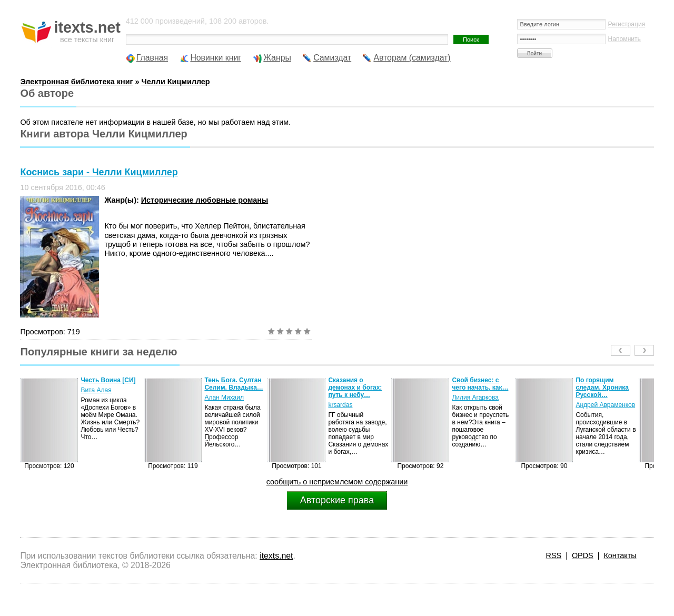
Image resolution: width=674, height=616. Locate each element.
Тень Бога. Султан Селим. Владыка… (234, 384)
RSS (554, 555)
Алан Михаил (224, 398)
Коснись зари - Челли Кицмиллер (99, 172)
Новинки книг (216, 58)
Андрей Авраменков (605, 405)
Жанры (277, 58)
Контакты (620, 555)
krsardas (340, 405)
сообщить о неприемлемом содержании (337, 482)
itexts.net (276, 556)
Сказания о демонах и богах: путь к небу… (355, 388)
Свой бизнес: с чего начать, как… (480, 384)
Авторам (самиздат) (412, 58)
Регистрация (627, 24)
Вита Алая (96, 390)
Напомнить (625, 39)
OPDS (583, 555)
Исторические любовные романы (205, 200)
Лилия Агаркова (475, 398)
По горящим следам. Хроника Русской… (602, 388)
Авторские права (337, 500)
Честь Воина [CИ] (108, 380)
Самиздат (332, 58)
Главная (152, 58)
